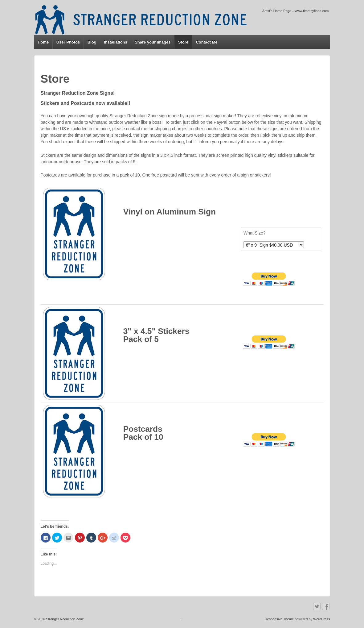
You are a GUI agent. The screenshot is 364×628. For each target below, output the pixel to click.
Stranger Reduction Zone (64, 619)
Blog (92, 42)
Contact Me (207, 42)
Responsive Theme (279, 619)
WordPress (321, 619)
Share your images (153, 42)
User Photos (68, 42)
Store (183, 42)
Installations (116, 42)
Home (43, 42)
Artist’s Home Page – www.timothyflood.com (296, 11)
